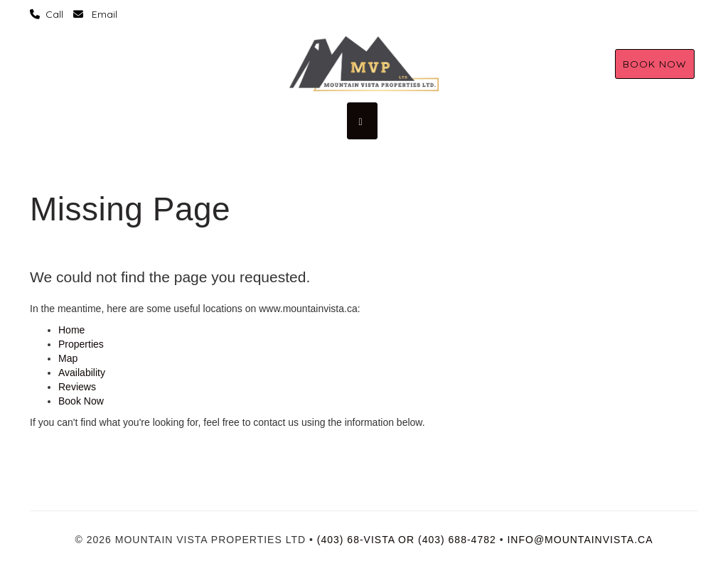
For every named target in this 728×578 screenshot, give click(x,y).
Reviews (77, 387)
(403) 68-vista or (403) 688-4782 (407, 540)
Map (68, 358)
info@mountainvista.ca (580, 540)
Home (71, 330)
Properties (81, 344)
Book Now (655, 64)
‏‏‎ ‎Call (47, 14)
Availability (82, 373)
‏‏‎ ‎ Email (95, 14)
